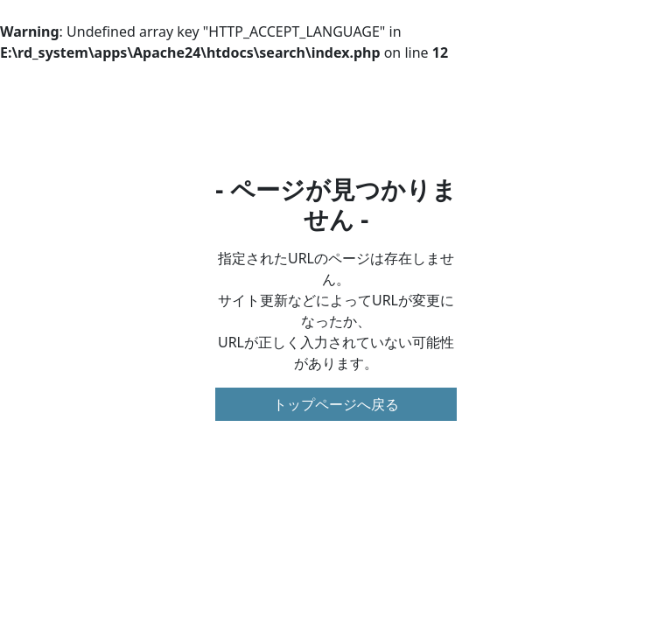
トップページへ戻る (336, 404)
